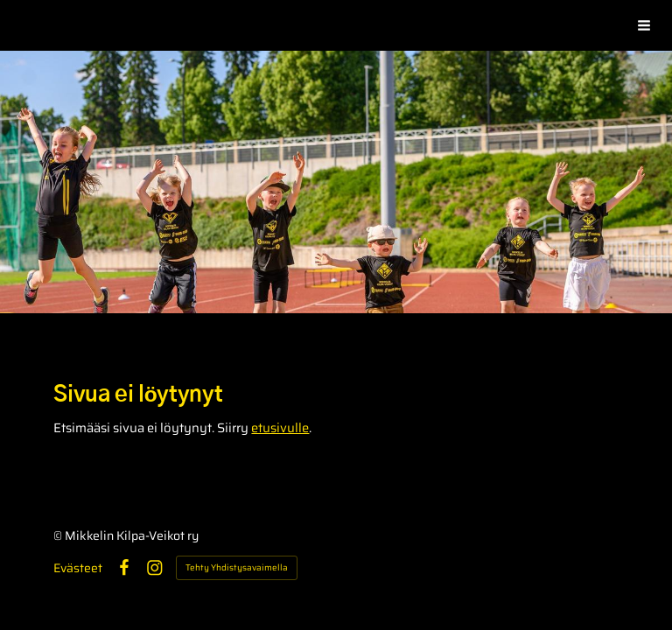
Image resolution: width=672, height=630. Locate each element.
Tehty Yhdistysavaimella (237, 567)
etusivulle (280, 427)
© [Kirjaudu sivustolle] (59, 535)
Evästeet (78, 568)
